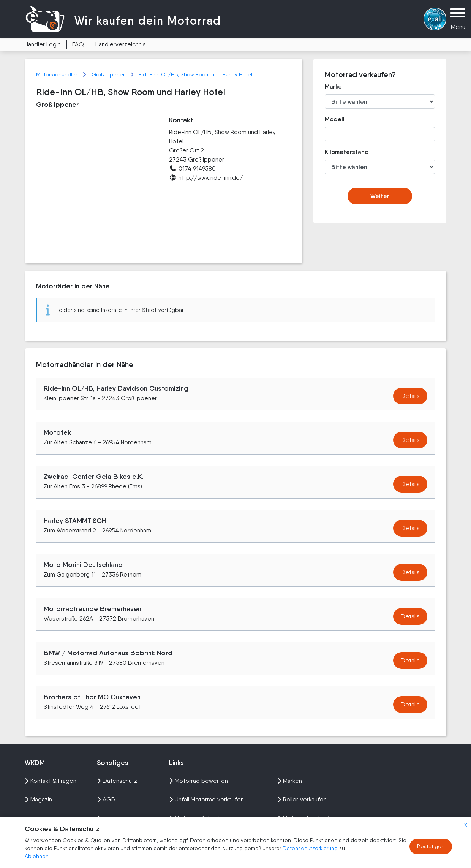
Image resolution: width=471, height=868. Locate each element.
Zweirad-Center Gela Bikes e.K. (93, 477)
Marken (290, 781)
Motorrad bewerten (198, 781)
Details (410, 396)
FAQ (78, 44)
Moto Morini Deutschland (83, 565)
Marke (333, 86)
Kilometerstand (341, 152)
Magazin (38, 799)
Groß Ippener (109, 74)
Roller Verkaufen (302, 799)
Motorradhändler (57, 74)
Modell (335, 119)
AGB (106, 799)
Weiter (380, 196)
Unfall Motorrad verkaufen (206, 799)
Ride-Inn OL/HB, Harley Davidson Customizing (116, 388)
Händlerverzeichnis (121, 44)
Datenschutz (117, 781)
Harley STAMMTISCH (75, 521)
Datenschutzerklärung (311, 848)
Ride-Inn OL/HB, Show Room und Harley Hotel (195, 74)
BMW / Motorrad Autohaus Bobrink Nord (108, 653)
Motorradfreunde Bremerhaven (92, 609)
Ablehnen (37, 856)
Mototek (57, 432)
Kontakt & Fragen (51, 781)
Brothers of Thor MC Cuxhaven (92, 697)
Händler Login (43, 44)
